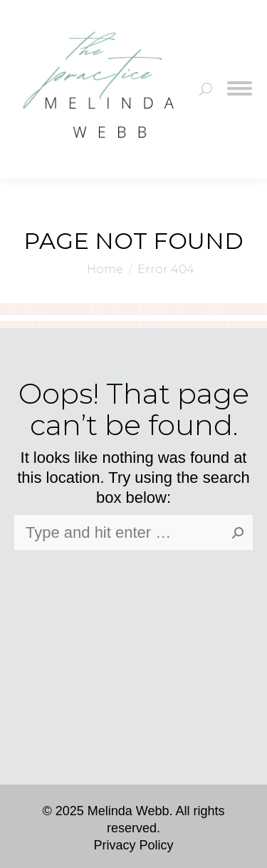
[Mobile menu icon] (240, 89)
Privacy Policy (133, 845)
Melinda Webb (129, 811)
